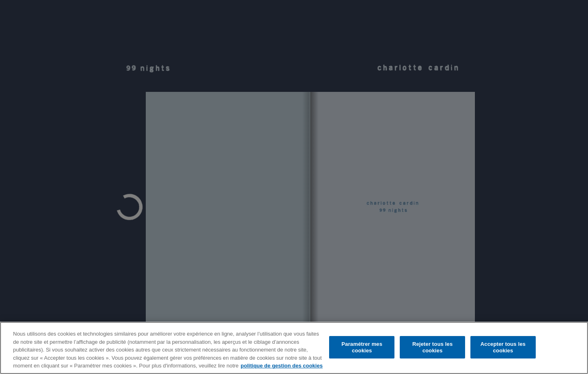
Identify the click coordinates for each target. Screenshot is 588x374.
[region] (294, 348)
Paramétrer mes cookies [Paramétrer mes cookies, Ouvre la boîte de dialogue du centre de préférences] (362, 347)
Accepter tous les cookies (503, 347)
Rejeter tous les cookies (433, 347)
